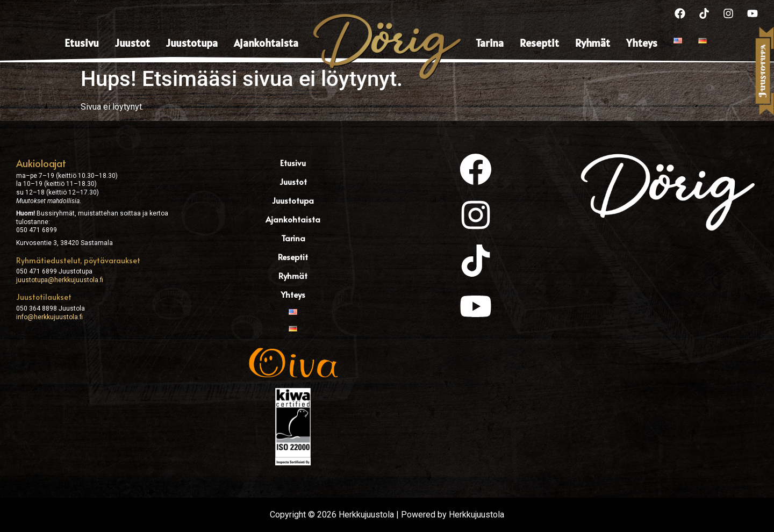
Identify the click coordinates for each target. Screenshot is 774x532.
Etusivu (82, 43)
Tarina (490, 43)
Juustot (132, 43)
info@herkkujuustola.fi (49, 317)
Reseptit (539, 43)
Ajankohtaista (266, 43)
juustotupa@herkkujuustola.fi (60, 280)
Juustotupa (192, 43)
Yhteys (642, 43)
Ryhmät (593, 43)
